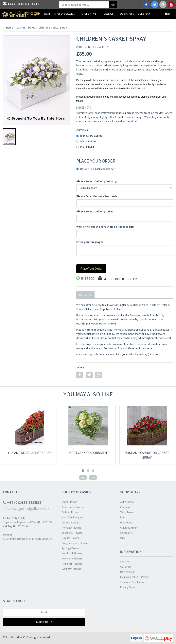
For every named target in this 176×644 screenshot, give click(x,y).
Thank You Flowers (72, 533)
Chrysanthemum (129, 528)
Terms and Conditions (132, 582)
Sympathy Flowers (71, 569)
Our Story (145, 14)
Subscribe (44, 622)
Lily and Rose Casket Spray (29, 453)
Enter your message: (90, 242)
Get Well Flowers (70, 523)
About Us (125, 562)
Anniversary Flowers (72, 507)
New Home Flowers (72, 559)
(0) (167, 14)
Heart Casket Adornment (88, 453)
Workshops (127, 14)
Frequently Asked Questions (135, 577)
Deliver (82, 169)
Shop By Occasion (66, 14)
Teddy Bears (127, 512)
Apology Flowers (71, 548)
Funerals (109, 14)
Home (47, 14)
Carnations (126, 507)
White (86, 141)
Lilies (123, 517)
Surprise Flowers (70, 538)
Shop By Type (90, 14)
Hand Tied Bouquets (72, 517)
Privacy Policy (128, 587)
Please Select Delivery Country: (97, 181)
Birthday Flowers (70, 512)
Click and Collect (103, 169)
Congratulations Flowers (75, 543)
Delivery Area (127, 572)
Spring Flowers (69, 502)
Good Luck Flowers (72, 553)
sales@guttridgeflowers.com (28, 508)
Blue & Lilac (89, 136)
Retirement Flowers (72, 564)
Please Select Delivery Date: (95, 211)
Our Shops (126, 567)
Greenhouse (127, 523)
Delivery (85, 294)
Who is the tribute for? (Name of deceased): (105, 227)
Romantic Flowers (71, 528)
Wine (123, 538)
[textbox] (84, 5)
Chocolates (126, 533)
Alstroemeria (127, 502)
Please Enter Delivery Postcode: (97, 196)
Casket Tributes (26, 28)
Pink (85, 147)
